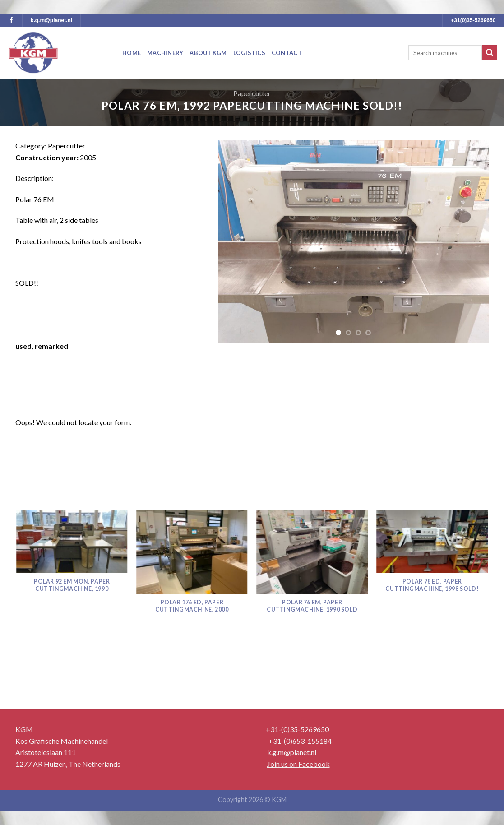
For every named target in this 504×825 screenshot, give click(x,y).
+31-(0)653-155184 (300, 741)
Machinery (165, 53)
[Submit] (490, 53)
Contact (287, 53)
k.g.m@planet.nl (51, 20)
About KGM (208, 53)
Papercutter (252, 93)
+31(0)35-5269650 (473, 20)
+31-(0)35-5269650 (297, 729)
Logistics (249, 53)
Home (132, 53)
